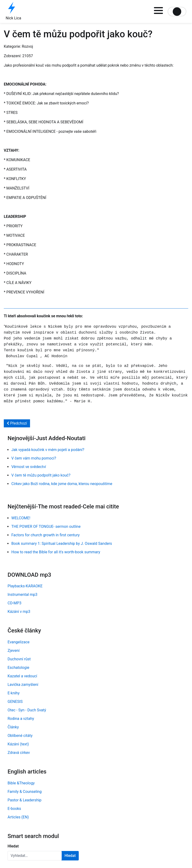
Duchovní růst (19, 659)
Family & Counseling (25, 792)
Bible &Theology (21, 783)
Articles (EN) (18, 817)
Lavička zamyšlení (23, 685)
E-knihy (14, 693)
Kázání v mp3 (19, 612)
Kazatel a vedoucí (22, 676)
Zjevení (14, 651)
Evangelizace (19, 642)
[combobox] (35, 856)
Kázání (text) (18, 744)
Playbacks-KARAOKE (25, 586)
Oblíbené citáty (20, 736)
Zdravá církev (19, 753)
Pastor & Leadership (24, 800)
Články (13, 727)
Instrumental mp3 (22, 595)
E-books (14, 809)
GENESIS (15, 702)
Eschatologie (18, 668)
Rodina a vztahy (21, 719)
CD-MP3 (14, 603)
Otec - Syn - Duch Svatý (27, 710)
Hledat (13, 846)
